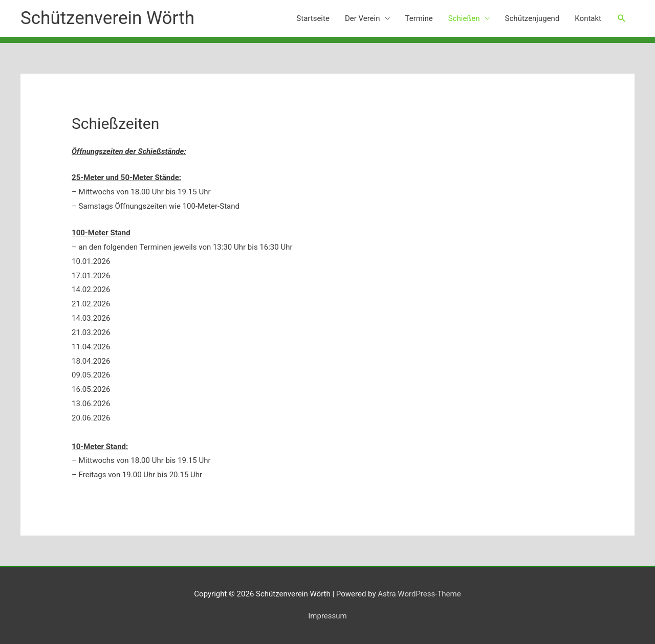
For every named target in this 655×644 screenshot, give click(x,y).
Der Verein (363, 18)
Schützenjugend (532, 18)
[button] (622, 18)
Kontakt (588, 18)
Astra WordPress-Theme (419, 594)
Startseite (313, 18)
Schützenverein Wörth (107, 18)
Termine (419, 18)
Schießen (464, 18)
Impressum (327, 616)
